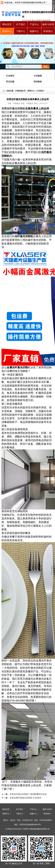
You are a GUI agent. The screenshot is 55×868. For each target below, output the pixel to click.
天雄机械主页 (20, 91)
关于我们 (21, 24)
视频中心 (34, 31)
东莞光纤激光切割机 (13, 109)
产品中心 (34, 24)
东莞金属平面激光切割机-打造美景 (25, 798)
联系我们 (48, 31)
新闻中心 (7, 31)
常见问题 (10, 82)
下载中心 (21, 31)
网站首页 (7, 24)
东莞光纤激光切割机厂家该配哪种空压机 (28, 794)
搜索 (45, 67)
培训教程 (38, 82)
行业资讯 (10, 76)
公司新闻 (38, 76)
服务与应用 (48, 24)
